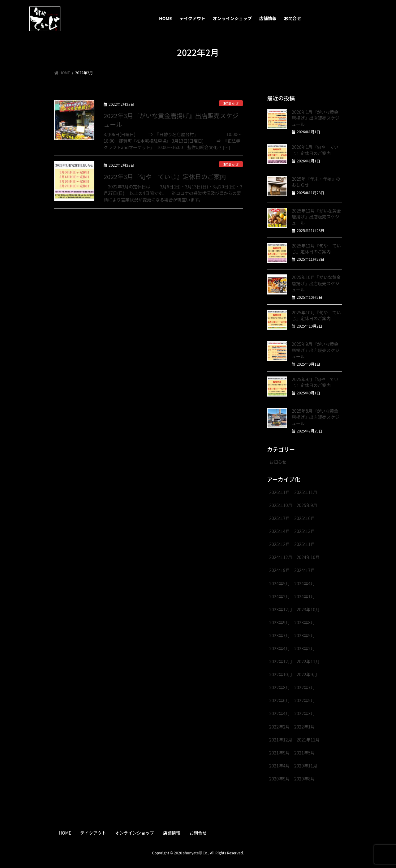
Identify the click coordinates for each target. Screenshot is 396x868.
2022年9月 (307, 674)
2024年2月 (280, 596)
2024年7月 (305, 570)
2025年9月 (307, 505)
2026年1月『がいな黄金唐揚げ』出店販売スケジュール (316, 118)
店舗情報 (172, 833)
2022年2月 (280, 727)
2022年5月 (305, 700)
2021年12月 (281, 740)
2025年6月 (305, 518)
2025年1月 (305, 544)
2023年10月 (308, 609)
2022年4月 (280, 713)
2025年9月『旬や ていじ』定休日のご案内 (315, 382)
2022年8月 (280, 687)
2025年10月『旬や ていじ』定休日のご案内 (316, 316)
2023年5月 (305, 635)
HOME (65, 833)
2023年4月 (280, 648)
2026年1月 (280, 492)
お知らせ (231, 103)
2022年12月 (281, 661)
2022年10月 (281, 674)
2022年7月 (305, 687)
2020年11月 (306, 766)
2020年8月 (305, 779)
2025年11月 (306, 492)
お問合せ (198, 833)
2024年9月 (280, 570)
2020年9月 (280, 779)
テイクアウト (93, 833)
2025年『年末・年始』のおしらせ (316, 182)
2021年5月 (305, 753)
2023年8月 (305, 622)
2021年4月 (280, 766)
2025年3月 (305, 531)
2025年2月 (280, 544)
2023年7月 (280, 635)
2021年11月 (308, 740)
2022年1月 (305, 727)
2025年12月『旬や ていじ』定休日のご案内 (316, 249)
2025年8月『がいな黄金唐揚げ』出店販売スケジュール (316, 417)
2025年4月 (280, 531)
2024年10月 (308, 557)
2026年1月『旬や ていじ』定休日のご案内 (315, 150)
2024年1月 (305, 596)
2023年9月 (280, 622)
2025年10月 (281, 505)
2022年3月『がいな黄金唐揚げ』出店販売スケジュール (171, 120)
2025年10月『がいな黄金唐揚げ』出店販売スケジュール (316, 283)
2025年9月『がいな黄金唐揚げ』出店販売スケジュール (316, 350)
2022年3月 (305, 713)
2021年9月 (280, 753)
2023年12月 (281, 609)
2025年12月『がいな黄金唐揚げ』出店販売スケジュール (316, 217)
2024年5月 (280, 583)
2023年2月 (305, 648)
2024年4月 (305, 583)
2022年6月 (280, 700)
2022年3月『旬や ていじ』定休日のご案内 (165, 176)
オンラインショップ (135, 833)
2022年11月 (308, 661)
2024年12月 (281, 557)
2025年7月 (280, 518)
